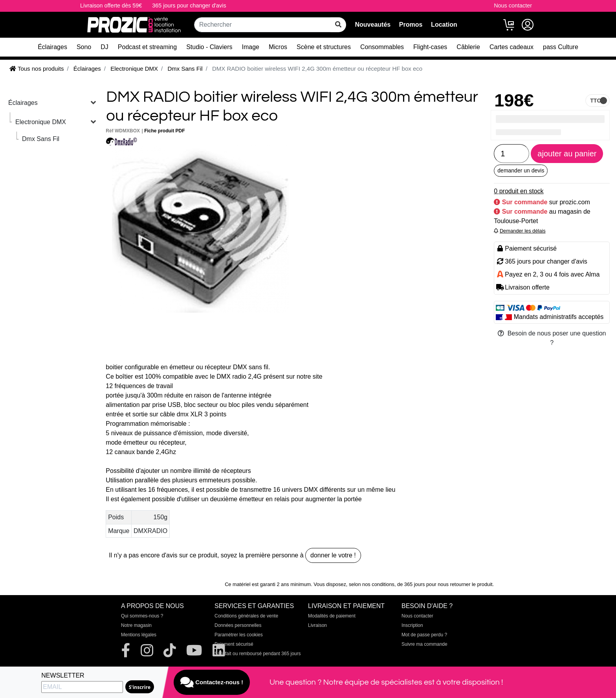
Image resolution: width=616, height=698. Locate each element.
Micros (278, 47)
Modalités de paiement (332, 616)
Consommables (382, 47)
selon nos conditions (372, 584)
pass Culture (561, 47)
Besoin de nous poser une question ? (552, 338)
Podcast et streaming (147, 47)
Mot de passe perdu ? (424, 635)
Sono (84, 47)
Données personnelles (238, 625)
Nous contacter (513, 5)
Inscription (412, 625)
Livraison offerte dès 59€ (111, 5)
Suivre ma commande (424, 644)
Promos (411, 25)
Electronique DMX (41, 122)
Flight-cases (430, 47)
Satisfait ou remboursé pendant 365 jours (258, 654)
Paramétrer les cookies (239, 635)
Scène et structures (324, 47)
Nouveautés (373, 25)
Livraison (317, 625)
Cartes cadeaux (511, 47)
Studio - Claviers (209, 47)
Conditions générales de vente (246, 616)
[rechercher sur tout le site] (338, 25)
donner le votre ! (333, 555)
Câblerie (468, 47)
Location (444, 25)
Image (251, 47)
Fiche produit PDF (164, 131)
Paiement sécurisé (234, 644)
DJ (104, 47)
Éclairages (52, 47)
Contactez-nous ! (212, 682)
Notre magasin (136, 625)
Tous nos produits (37, 69)
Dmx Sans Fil (41, 139)
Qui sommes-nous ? (142, 616)
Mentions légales (139, 635)
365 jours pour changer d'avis (189, 5)
